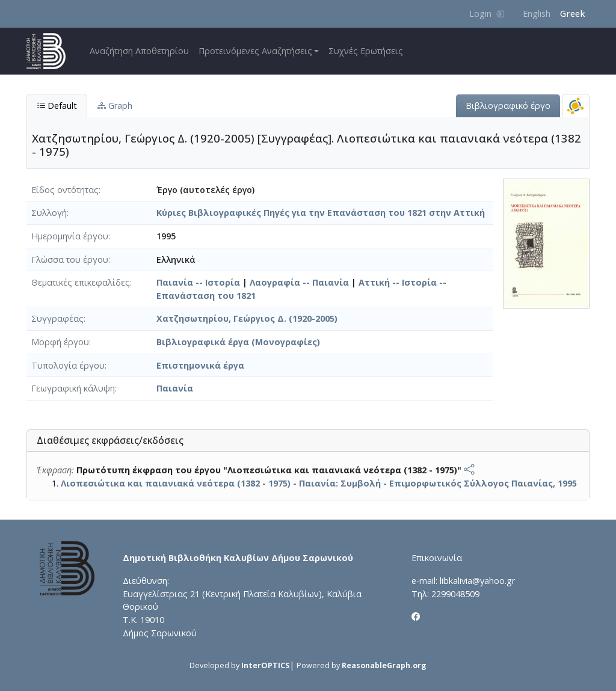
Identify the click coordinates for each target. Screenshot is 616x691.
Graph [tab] (115, 106)
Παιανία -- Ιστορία (198, 282)
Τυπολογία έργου (68, 365)
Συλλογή (49, 213)
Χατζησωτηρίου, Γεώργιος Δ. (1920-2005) (247, 318)
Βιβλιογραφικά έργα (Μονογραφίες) (238, 342)
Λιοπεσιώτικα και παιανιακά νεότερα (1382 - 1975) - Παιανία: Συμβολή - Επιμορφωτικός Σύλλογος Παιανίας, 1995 (319, 483)
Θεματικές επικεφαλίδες (81, 282)
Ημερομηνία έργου (70, 236)
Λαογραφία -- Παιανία (299, 282)
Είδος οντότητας (65, 190)
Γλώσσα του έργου (70, 260)
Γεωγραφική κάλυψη (73, 388)
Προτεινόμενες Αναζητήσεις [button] (255, 51)
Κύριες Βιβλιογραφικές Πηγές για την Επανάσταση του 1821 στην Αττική (321, 213)
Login (486, 14)
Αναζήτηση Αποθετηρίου (139, 51)
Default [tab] (57, 106)
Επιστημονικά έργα (200, 365)
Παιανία (175, 388)
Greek (572, 14)
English (537, 14)
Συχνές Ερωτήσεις (366, 51)
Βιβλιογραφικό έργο (508, 106)
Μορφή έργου (60, 342)
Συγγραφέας (57, 318)
